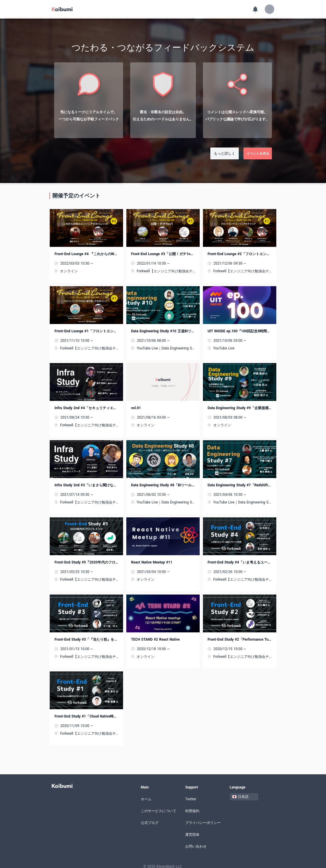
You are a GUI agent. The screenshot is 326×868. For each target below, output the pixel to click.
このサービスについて (159, 805)
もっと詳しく (225, 153)
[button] (269, 9)
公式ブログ (150, 817)
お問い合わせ (196, 841)
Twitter (191, 793)
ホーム (146, 793)
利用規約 (192, 805)
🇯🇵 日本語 (240, 791)
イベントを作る (258, 153)
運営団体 (192, 829)
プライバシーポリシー (203, 817)
